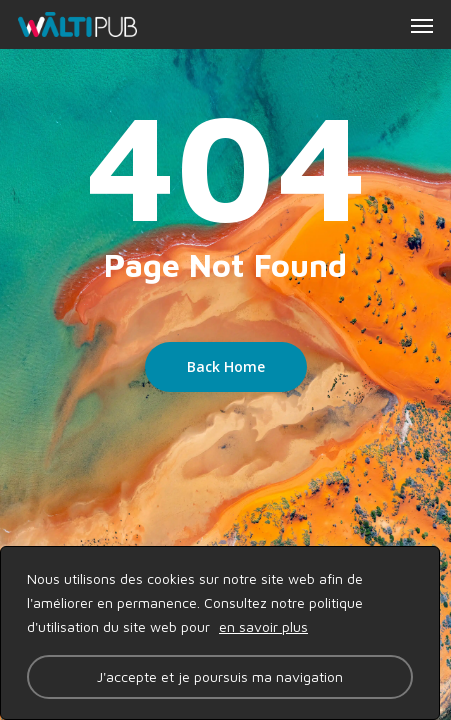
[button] (422, 25)
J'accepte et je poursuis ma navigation (220, 676)
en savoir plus (263, 626)
